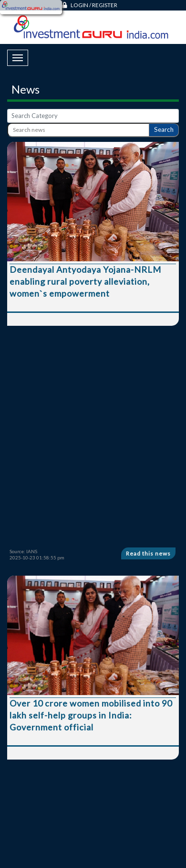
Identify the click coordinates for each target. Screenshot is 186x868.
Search (164, 129)
